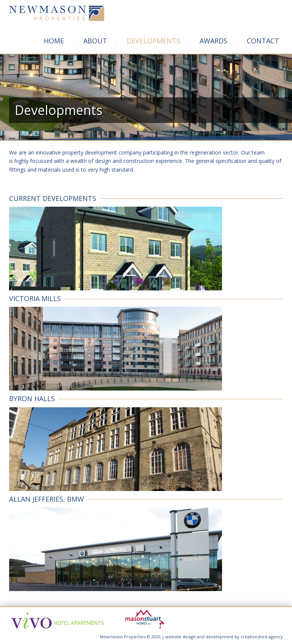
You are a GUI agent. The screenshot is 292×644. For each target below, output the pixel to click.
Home (54, 41)
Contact (263, 41)
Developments (153, 41)
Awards (213, 41)
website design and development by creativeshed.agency (224, 637)
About (95, 41)
